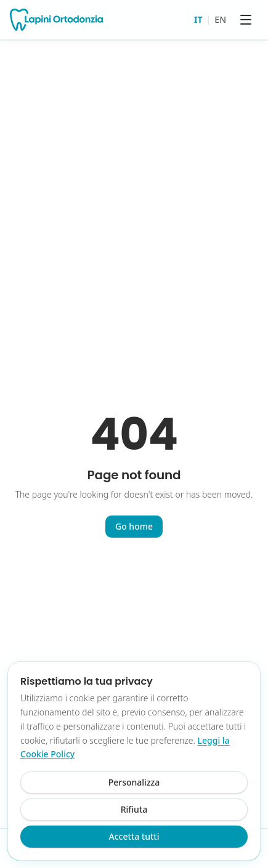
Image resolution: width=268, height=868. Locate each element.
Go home (134, 526)
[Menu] (246, 20)
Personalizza (134, 782)
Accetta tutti (134, 836)
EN (220, 19)
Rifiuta (134, 809)
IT (198, 19)
